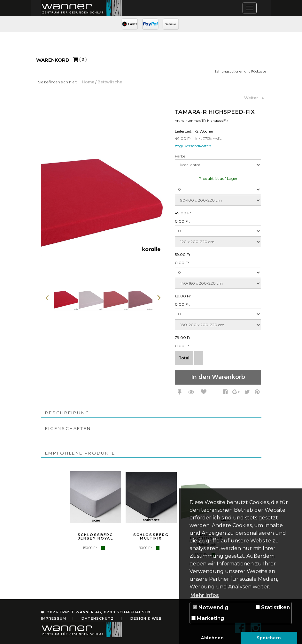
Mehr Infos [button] (205, 595)
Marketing (208, 618)
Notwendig (211, 607)
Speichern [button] (269, 638)
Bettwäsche (110, 82)
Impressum (54, 618)
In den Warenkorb (218, 377)
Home (89, 82)
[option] (66, 298)
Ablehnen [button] (212, 638)
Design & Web (146, 618)
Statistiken (273, 607)
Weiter (252, 98)
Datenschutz (98, 618)
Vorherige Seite (47, 298)
